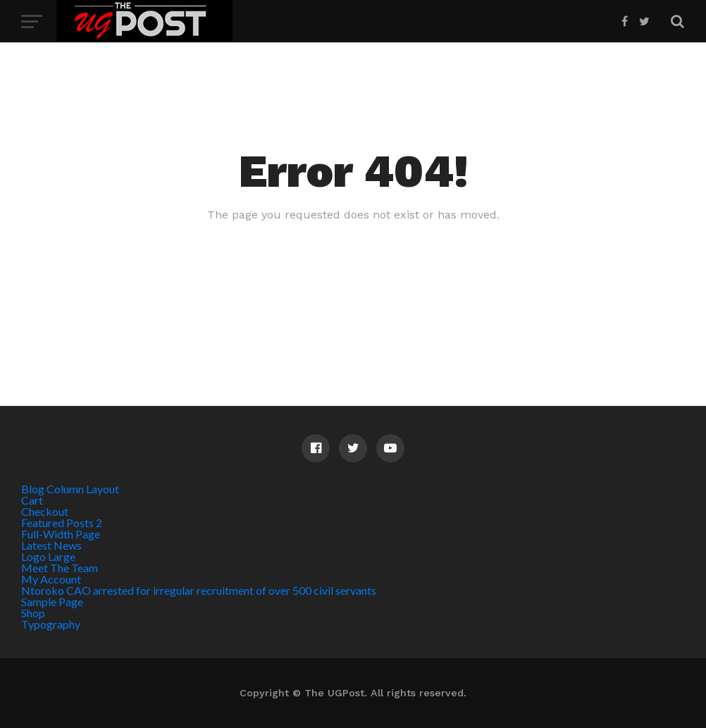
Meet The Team (60, 568)
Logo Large (48, 556)
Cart (32, 500)
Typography (51, 624)
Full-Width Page (61, 534)
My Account (51, 579)
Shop (33, 613)
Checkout (45, 511)
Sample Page (52, 601)
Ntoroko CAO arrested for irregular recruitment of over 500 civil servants (199, 590)
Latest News (51, 545)
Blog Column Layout (70, 489)
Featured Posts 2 (62, 523)
